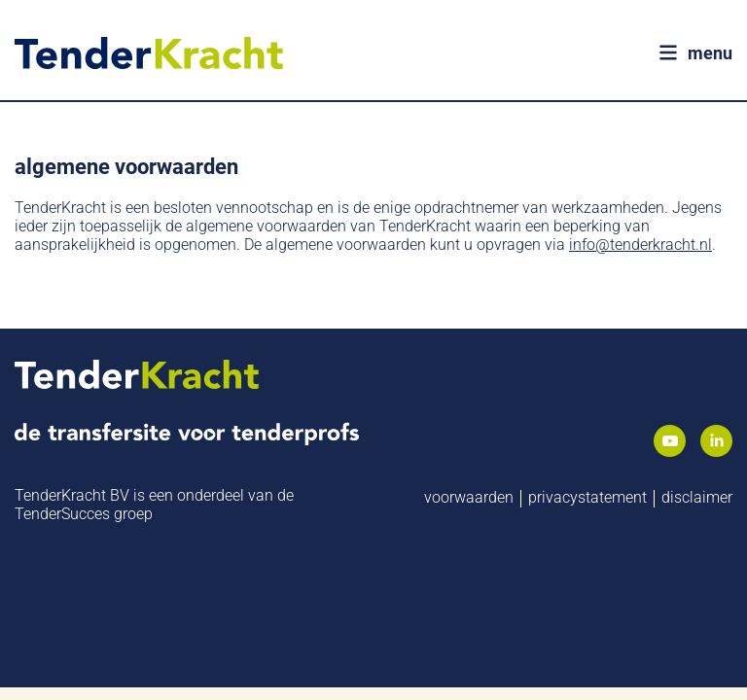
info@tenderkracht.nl (640, 239)
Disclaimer (697, 491)
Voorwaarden (469, 491)
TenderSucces (62, 508)
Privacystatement (587, 491)
